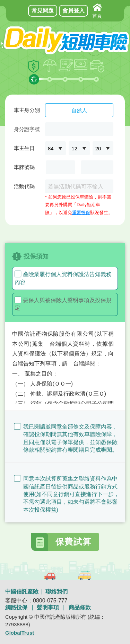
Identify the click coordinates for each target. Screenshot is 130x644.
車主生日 (24, 148)
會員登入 (73, 11)
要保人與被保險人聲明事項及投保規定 (63, 304)
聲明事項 (48, 608)
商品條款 (80, 608)
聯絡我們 (57, 592)
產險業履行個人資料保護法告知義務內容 (63, 278)
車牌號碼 (24, 167)
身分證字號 (27, 129)
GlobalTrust (20, 633)
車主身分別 (27, 110)
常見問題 (43, 11)
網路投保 (16, 608)
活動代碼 (24, 186)
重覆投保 (81, 213)
